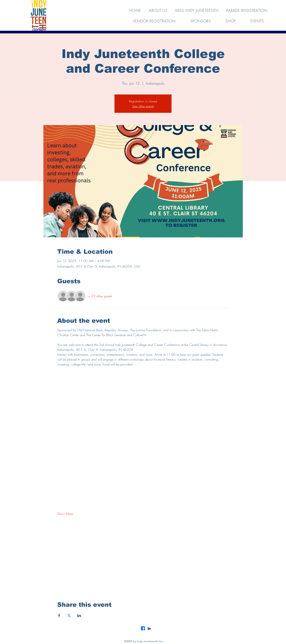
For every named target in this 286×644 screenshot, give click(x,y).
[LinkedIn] (149, 628)
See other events (143, 106)
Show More (65, 514)
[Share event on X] (69, 615)
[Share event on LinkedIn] (79, 615)
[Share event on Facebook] (59, 615)
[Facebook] (143, 628)
